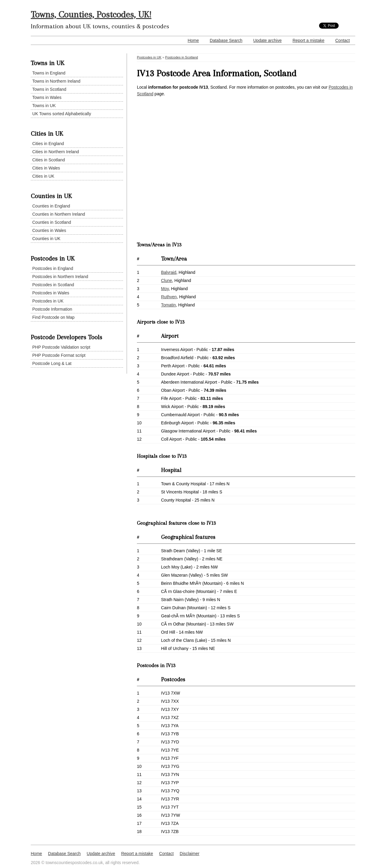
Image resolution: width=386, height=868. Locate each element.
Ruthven (169, 297)
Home (193, 40)
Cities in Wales (46, 168)
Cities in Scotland (49, 160)
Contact (343, 40)
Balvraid (169, 272)
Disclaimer (190, 854)
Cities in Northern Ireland (56, 152)
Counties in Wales (49, 230)
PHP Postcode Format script (59, 355)
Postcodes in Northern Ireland (60, 277)
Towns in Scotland (49, 89)
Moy (165, 289)
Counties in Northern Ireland (59, 214)
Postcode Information (52, 309)
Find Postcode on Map (53, 317)
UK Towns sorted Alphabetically (62, 114)
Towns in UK (44, 106)
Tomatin (168, 305)
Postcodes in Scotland (53, 285)
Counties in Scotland (52, 222)
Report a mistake (308, 40)
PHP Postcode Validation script (61, 347)
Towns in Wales (47, 97)
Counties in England (51, 206)
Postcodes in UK (48, 301)
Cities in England (48, 144)
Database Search (226, 40)
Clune (167, 280)
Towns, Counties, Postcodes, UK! (91, 14)
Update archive (267, 40)
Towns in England (49, 73)
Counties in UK (46, 239)
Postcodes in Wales (51, 293)
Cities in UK (43, 176)
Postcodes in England (53, 268)
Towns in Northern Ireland (56, 81)
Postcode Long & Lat (52, 363)
